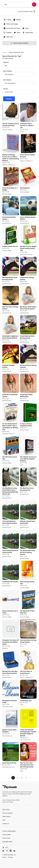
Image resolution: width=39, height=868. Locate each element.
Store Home (6, 810)
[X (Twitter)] (7, 851)
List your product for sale (26, 11)
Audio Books (28, 33)
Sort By (5, 89)
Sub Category (7, 80)
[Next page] (30, 778)
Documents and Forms (12, 28)
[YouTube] (14, 851)
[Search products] (34, 4)
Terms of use (6, 838)
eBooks (17, 20)
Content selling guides (9, 831)
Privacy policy (7, 835)
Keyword (6, 62)
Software (8, 33)
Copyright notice (7, 842)
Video (17, 33)
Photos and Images (11, 24)
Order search (6, 817)
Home (4, 52)
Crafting (7, 20)
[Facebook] (3, 851)
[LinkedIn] (11, 851)
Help (4, 820)
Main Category (8, 71)
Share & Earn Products (19, 43)
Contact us (6, 824)
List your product (7, 813)
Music (26, 28)
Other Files (8, 37)
